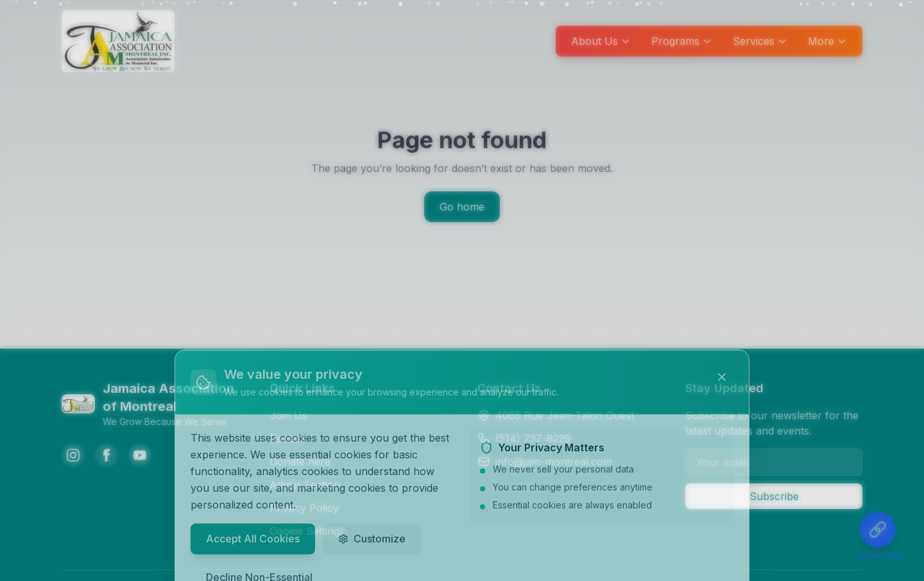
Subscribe (774, 496)
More (827, 41)
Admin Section (305, 485)
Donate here (300, 462)
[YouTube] (140, 455)
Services (760, 41)
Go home (462, 207)
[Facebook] (107, 455)
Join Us (288, 415)
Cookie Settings (307, 531)
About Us (601, 41)
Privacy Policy (304, 508)
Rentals (287, 438)
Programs (682, 41)
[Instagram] (73, 455)
